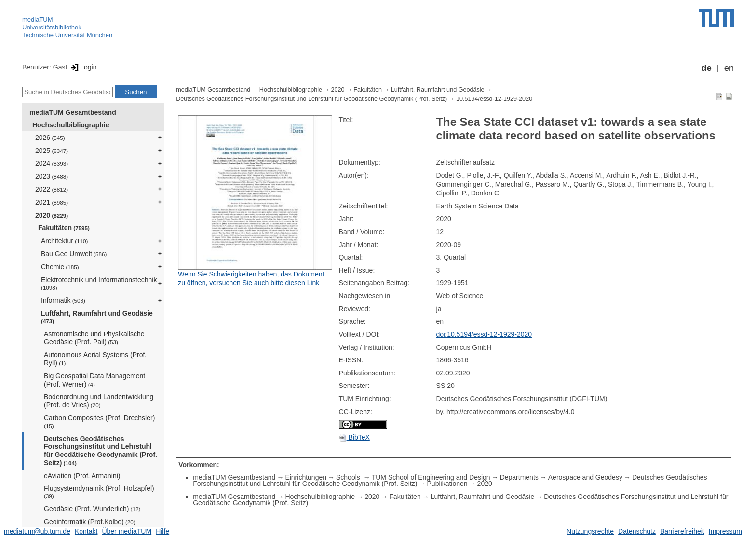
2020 (52, 215)
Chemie (60, 267)
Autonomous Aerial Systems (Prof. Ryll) (95, 359)
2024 (52, 163)
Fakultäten (64, 228)
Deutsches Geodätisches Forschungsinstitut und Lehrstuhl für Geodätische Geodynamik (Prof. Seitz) (101, 451)
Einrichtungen (306, 477)
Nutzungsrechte (590, 531)
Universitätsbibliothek (52, 27)
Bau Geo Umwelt (74, 254)
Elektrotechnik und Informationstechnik (99, 283)
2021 (52, 202)
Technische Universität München (67, 35)
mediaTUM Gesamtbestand (73, 112)
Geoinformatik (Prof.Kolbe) (90, 522)
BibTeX (354, 437)
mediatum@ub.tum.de (37, 531)
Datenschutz (637, 531)
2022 (52, 189)
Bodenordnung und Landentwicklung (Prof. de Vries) (99, 401)
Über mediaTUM (127, 531)
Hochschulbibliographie (71, 125)
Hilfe (162, 531)
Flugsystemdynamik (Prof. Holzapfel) (99, 492)
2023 (52, 176)
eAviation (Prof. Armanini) (82, 476)
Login (83, 67)
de (707, 68)
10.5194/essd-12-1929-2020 (494, 99)
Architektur (64, 241)
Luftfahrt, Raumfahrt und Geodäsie (97, 317)
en (729, 68)
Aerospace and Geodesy (585, 477)
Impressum (725, 531)
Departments (519, 477)
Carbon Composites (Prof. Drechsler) (99, 422)
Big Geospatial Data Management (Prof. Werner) (94, 380)
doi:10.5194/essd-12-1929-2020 (484, 334)
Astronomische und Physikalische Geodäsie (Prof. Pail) (94, 338)
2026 (50, 138)
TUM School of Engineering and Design (431, 477)
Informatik (63, 300)
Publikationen (447, 484)
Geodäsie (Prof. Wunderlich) (92, 509)
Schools (349, 477)
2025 (52, 151)
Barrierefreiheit (682, 531)
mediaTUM (38, 20)
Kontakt (86, 531)
